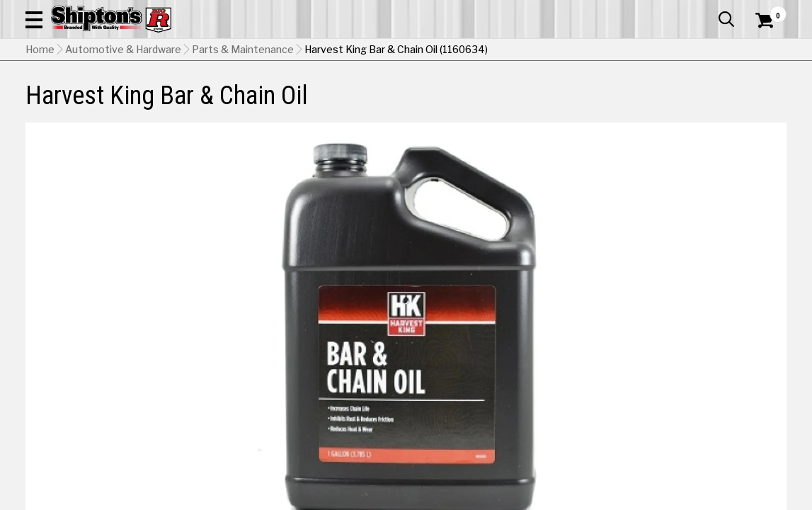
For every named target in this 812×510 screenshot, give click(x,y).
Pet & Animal (624, 104)
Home (40, 138)
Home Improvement (454, 104)
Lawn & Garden (549, 104)
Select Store (687, 403)
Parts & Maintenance (243, 138)
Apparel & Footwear (74, 104)
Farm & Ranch (290, 104)
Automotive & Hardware (190, 104)
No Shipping (539, 403)
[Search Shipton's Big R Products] (368, 51)
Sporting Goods (702, 104)
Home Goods (365, 104)
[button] (464, 51)
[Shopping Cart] (762, 51)
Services (767, 11)
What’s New (707, 11)
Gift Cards (645, 11)
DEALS (767, 104)
